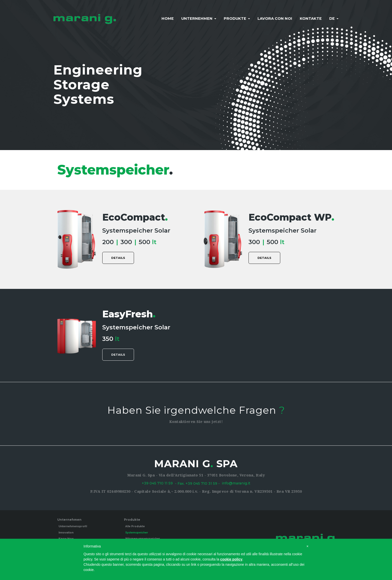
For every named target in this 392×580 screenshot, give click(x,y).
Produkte (237, 19)
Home (168, 19)
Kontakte (311, 19)
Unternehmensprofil (73, 528)
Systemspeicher (137, 534)
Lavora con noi (275, 19)
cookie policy (231, 559)
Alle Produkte (135, 528)
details (118, 259)
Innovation (66, 534)
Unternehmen (199, 19)
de (334, 19)
